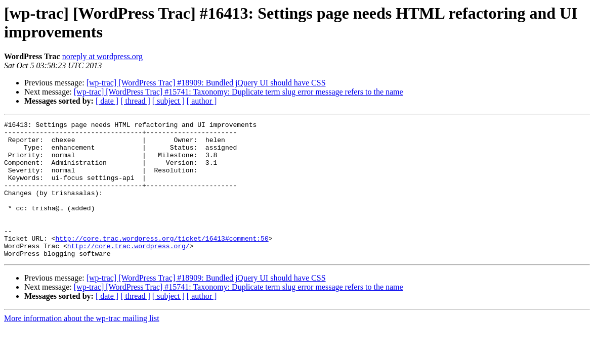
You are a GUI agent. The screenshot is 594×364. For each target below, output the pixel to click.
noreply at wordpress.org (102, 56)
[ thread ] (135, 101)
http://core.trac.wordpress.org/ (129, 271)
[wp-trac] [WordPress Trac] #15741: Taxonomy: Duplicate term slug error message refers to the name (239, 92)
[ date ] (107, 101)
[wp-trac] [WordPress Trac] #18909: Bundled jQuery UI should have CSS (206, 83)
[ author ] (202, 101)
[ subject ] (168, 101)
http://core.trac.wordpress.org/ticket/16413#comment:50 (162, 262)
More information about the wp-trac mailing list (82, 346)
